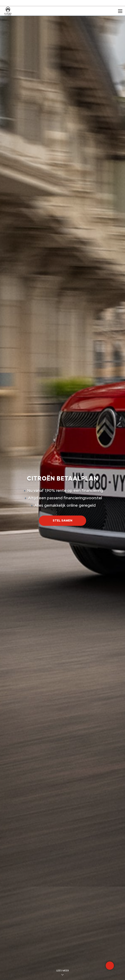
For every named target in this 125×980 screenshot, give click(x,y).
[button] (62, 521)
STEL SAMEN (62, 520)
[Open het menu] (120, 11)
